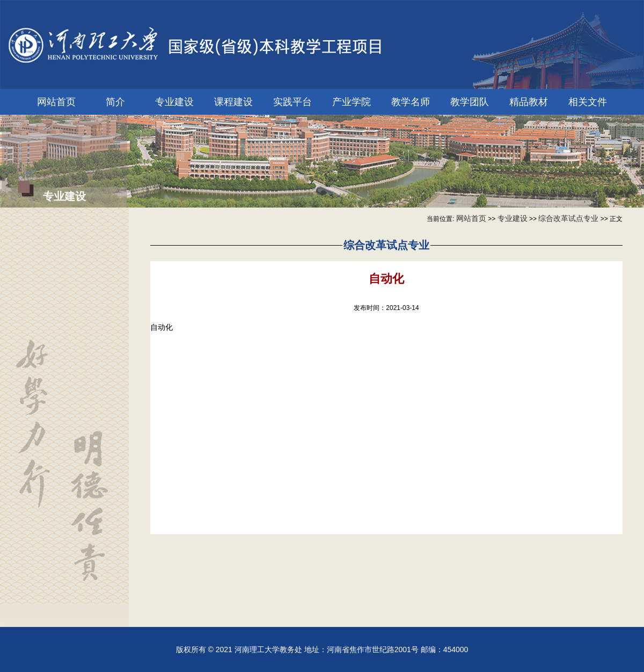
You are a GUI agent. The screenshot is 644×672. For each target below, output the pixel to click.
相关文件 (588, 102)
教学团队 (470, 102)
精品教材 (529, 102)
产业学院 (352, 102)
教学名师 (411, 102)
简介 (115, 102)
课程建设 (233, 102)
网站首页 (56, 102)
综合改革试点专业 (568, 218)
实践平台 (292, 102)
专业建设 (174, 102)
